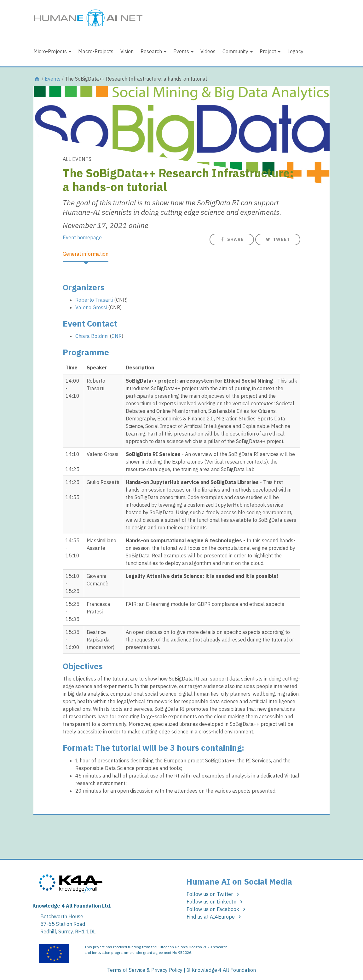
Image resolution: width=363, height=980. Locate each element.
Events (183, 51)
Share (232, 239)
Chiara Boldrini (92, 336)
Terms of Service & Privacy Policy (145, 970)
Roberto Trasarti (94, 300)
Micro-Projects (52, 51)
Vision (127, 51)
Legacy (295, 51)
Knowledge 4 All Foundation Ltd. (72, 906)
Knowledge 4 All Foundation (224, 970)
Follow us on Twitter (214, 894)
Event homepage (82, 237)
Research (153, 51)
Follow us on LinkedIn (216, 902)
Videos (208, 51)
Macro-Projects (96, 51)
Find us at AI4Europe (215, 917)
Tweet (278, 239)
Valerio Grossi (91, 307)
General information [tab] (86, 254)
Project (270, 51)
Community (238, 51)
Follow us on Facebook (217, 909)
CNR (117, 336)
